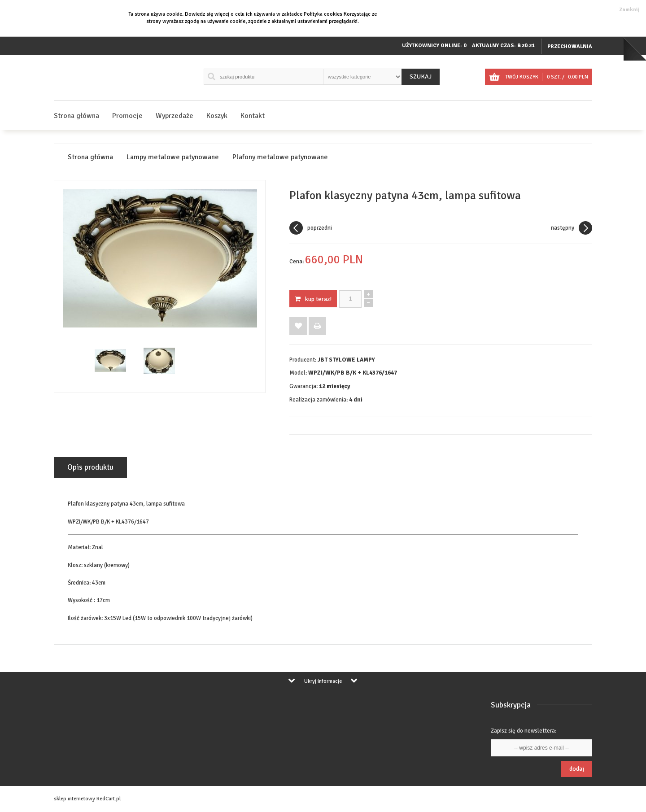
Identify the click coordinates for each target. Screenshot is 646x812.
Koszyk (217, 116)
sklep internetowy (74, 799)
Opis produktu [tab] (90, 467)
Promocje (127, 116)
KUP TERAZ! (313, 299)
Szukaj (421, 76)
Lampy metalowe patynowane (173, 157)
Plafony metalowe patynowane (280, 157)
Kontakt (253, 116)
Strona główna (76, 116)
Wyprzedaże (175, 116)
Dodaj (577, 769)
